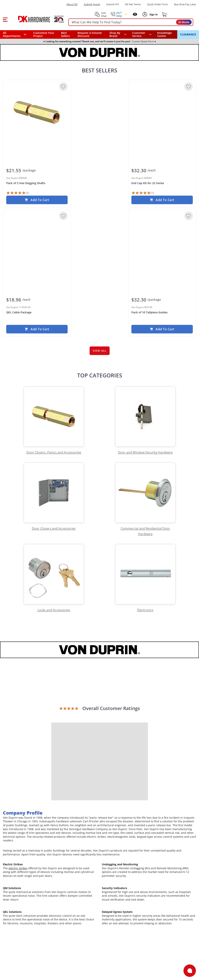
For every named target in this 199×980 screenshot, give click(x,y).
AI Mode (184, 22)
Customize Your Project (44, 34)
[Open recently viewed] (135, 14)
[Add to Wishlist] (63, 87)
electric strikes (18, 868)
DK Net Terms (133, 4)
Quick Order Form (158, 4)
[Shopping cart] (164, 14)
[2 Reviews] (17, 193)
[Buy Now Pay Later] (185, 4)
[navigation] (142, 34)
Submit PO (113, 4)
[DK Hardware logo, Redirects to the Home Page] (37, 19)
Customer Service (139, 34)
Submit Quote (92, 4)
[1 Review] (143, 193)
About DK (72, 4)
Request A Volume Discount (90, 34)
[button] (5, 19)
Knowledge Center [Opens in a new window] (165, 34)
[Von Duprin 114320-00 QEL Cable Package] (37, 242)
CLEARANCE (188, 34)
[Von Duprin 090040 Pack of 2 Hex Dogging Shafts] (37, 112)
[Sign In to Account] (153, 14)
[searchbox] (131, 22)
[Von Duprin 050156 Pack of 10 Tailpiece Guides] (162, 242)
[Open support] (190, 971)
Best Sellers (65, 34)
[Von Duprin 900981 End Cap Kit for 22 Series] (162, 112)
